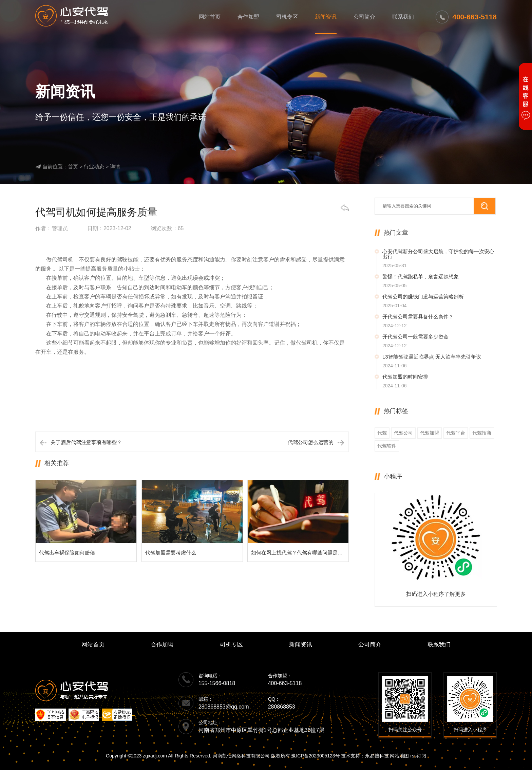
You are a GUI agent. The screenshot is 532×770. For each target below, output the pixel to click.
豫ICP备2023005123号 (315, 756)
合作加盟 (248, 17)
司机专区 (287, 17)
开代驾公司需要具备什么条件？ (418, 317)
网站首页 (210, 17)
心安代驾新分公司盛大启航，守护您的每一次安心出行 (438, 254)
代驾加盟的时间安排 (405, 377)
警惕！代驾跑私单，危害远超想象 (421, 277)
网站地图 (399, 756)
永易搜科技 (377, 756)
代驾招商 (482, 433)
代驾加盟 (430, 433)
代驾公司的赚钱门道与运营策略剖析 (423, 297)
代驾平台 (456, 433)
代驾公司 (403, 433)
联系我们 (403, 17)
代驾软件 (387, 446)
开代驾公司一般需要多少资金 (415, 337)
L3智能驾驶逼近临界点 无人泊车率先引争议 (432, 357)
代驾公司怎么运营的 (311, 442)
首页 (73, 167)
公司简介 (364, 17)
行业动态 (94, 167)
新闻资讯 (326, 17)
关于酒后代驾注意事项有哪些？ (86, 442)
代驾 (382, 433)
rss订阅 (418, 756)
